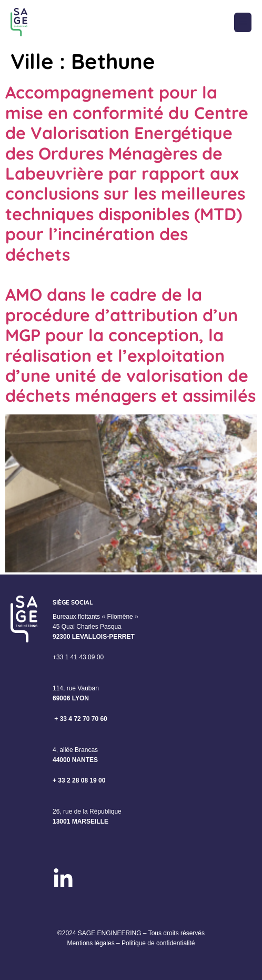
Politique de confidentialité (158, 943)
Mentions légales (91, 943)
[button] (243, 22)
